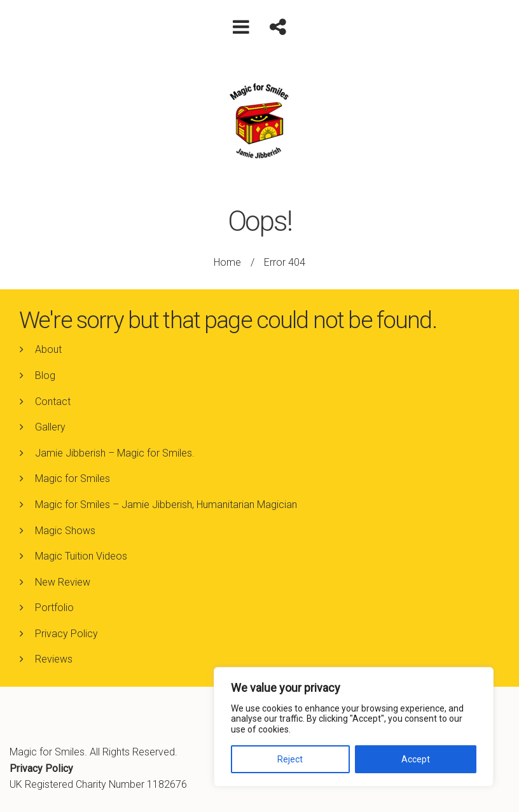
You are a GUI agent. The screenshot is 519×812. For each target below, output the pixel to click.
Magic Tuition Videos (81, 556)
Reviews (54, 659)
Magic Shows (65, 531)
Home (227, 262)
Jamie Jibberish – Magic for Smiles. (115, 453)
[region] (354, 727)
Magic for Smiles (73, 478)
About (48, 349)
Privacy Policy (66, 634)
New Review (63, 582)
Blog (45, 375)
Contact (53, 402)
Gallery (50, 427)
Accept (416, 759)
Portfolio (54, 608)
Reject (290, 759)
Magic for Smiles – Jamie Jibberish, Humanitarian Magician (166, 505)
